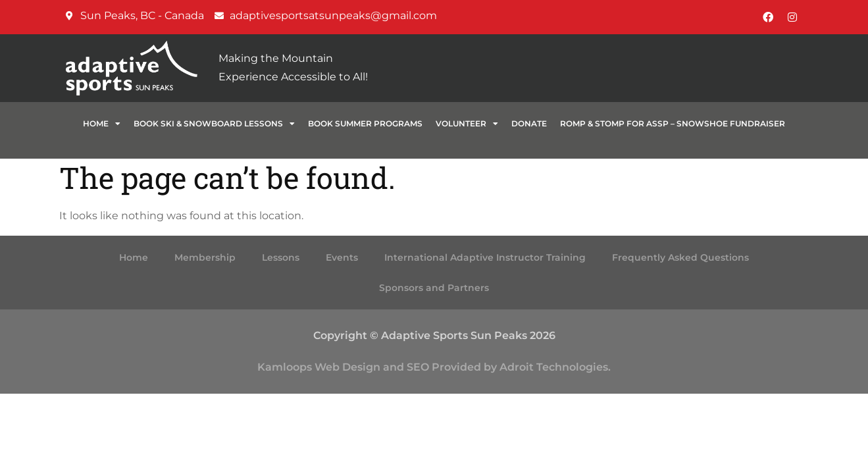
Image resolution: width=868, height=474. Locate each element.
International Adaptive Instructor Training (485, 257)
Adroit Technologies (554, 367)
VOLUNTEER (467, 124)
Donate (529, 123)
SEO (418, 367)
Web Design (347, 367)
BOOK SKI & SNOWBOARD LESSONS (214, 124)
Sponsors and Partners (434, 288)
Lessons (281, 257)
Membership (205, 257)
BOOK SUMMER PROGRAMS (365, 123)
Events (342, 257)
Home (102, 124)
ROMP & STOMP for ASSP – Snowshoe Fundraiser (673, 123)
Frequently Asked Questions (680, 257)
